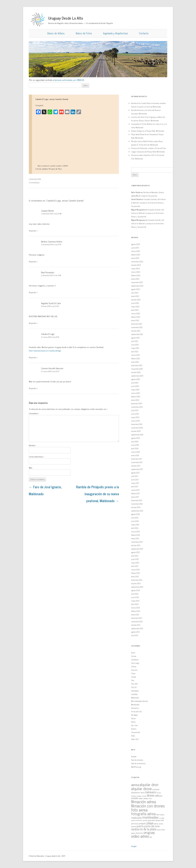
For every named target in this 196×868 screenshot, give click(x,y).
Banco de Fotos (84, 33)
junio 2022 (135, 303)
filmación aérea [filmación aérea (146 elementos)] (144, 801)
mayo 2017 (135, 483)
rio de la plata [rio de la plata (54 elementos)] (148, 829)
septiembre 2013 (137, 628)
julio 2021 (135, 341)
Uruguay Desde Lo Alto (66, 18)
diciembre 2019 (137, 403)
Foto (133, 680)
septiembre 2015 (137, 549)
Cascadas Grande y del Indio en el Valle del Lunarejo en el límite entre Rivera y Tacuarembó (149, 203)
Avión (133, 653)
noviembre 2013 (137, 621)
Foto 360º (135, 684)
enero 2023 (135, 296)
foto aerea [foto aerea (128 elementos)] (139, 810)
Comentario (34, 413)
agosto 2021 (135, 338)
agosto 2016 (136, 514)
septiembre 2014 (137, 587)
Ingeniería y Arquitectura (115, 33)
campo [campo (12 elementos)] (144, 796)
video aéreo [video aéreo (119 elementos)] (140, 836)
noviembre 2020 (137, 369)
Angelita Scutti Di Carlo (51, 303)
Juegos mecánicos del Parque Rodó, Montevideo (148, 152)
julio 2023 (135, 293)
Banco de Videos (56, 33)
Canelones (135, 660)
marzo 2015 (135, 570)
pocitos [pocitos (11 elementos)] (161, 824)
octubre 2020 (136, 372)
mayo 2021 (135, 348)
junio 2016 (135, 521)
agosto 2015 (135, 552)
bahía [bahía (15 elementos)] (143, 793)
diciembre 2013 (137, 618)
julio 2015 (135, 556)
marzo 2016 (136, 531)
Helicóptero (135, 691)
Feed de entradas (137, 760)
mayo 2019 (135, 417)
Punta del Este (136, 711)
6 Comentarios (34, 182)
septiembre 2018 (137, 435)
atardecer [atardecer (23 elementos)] (136, 792)
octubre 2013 (136, 625)
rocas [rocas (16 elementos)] (159, 829)
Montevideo (135, 705)
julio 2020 (135, 383)
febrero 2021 (136, 358)
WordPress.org (136, 767)
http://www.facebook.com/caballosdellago (45, 351)
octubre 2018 (136, 431)
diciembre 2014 (137, 580)
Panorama (135, 708)
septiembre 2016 (137, 511)
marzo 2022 (136, 313)
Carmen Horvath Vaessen (52, 368)
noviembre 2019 (137, 407)
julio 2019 (135, 410)
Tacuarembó (136, 732)
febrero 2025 (136, 255)
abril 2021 (135, 352)
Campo (134, 656)
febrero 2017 (135, 493)
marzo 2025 (136, 251)
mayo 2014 (135, 601)
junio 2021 (135, 345)
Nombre (33, 445)
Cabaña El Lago (48, 334)
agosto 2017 (135, 473)
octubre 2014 (136, 583)
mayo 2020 (135, 390)
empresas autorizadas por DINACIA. (69, 80)
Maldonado (135, 698)
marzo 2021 (135, 355)
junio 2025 (135, 248)
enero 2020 (135, 400)
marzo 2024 (136, 272)
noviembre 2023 (137, 282)
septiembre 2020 (137, 376)
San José (134, 725)
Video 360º (135, 739)
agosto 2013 (135, 632)
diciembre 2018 (137, 424)
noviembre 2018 (137, 428)
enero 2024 (135, 279)
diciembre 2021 (137, 324)
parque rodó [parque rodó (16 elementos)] (160, 820)
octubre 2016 (136, 507)
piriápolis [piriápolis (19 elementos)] (142, 823)
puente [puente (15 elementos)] (134, 826)
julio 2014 (135, 594)
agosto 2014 (136, 590)
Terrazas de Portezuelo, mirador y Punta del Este (148, 148)
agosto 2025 (136, 244)
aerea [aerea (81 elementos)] (135, 785)
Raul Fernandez (48, 272)
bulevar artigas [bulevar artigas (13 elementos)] (136, 796)
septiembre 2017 (137, 469)
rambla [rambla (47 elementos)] (135, 829)
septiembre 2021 (137, 334)
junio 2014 (135, 597)
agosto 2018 (136, 438)
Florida (134, 677)
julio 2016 (135, 518)
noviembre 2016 (137, 504)
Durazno (134, 670)
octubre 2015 (136, 545)
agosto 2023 (136, 289)
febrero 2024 (136, 275)
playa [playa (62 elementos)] (150, 823)
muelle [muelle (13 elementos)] (162, 818)
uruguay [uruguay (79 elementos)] (149, 832)
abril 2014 (135, 604)
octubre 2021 (136, 331)
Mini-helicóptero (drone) (139, 701)
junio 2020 (135, 386)
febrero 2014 (136, 611)
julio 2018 (135, 441)
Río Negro (134, 715)
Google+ (134, 846)
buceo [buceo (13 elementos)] (159, 793)
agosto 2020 (136, 379)
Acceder (134, 756)
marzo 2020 (136, 393)
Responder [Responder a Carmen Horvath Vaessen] (32, 388)
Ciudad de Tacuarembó (149, 196)
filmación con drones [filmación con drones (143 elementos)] (148, 806)
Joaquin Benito (47, 211)
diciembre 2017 (137, 459)
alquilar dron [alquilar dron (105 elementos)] (149, 784)
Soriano (134, 729)
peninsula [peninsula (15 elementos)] (135, 824)
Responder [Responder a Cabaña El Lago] (32, 357)
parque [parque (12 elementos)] (145, 820)
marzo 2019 (136, 421)
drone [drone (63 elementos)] (150, 795)
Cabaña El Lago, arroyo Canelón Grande (52, 99)
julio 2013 (135, 635)
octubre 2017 (136, 466)
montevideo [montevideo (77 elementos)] (150, 817)
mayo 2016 (135, 525)
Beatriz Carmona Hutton (52, 241)
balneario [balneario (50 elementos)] (151, 792)
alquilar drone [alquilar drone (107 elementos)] (141, 788)
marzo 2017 (135, 490)
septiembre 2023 (137, 286)
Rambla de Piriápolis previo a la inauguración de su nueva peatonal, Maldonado (97, 494)
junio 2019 (135, 414)
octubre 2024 (136, 265)
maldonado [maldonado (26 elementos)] (136, 818)
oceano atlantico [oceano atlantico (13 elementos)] (137, 820)
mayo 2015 (135, 563)
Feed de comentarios (138, 763)
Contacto (144, 33)
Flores (133, 673)
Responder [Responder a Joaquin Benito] (32, 231)
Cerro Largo (135, 663)
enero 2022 (135, 320)
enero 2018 (135, 455)
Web (30, 468)
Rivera (133, 718)
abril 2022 (135, 310)
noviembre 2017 (137, 462)
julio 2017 (135, 476)
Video (133, 736)
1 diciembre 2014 (35, 179)
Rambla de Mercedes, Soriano (154, 192)
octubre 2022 (136, 300)
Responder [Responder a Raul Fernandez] (32, 292)
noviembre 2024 (137, 262)
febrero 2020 (136, 397)
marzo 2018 (136, 452)
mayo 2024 (135, 268)
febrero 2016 (136, 535)
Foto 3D (134, 687)
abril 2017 (135, 486)
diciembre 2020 (137, 365)
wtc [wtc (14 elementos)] (151, 837)
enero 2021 (135, 362)
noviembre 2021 (137, 327)
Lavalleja (134, 694)
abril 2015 (135, 566)
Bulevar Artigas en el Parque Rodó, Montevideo (148, 131)
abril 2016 (135, 528)
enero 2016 (135, 538)
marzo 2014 (136, 608)
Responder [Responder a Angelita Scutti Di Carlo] (32, 323)
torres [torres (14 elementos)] (163, 830)
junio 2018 (135, 445)
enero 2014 (135, 615)
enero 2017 (135, 497)
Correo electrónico (37, 456)
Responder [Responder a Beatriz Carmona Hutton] (32, 262)
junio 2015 (135, 559)
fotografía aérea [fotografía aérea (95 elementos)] (143, 814)
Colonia (134, 666)
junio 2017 (135, 480)
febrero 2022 (136, 317)
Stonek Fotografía (107, 23)
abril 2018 (135, 448)
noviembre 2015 (137, 542)
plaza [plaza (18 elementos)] (156, 823)
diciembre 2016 (137, 500)
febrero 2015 (135, 573)
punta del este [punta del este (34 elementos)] (152, 826)
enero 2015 (135, 576)
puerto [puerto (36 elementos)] (140, 826)
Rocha (133, 722)
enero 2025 (135, 258)
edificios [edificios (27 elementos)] (158, 796)
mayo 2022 (135, 307)
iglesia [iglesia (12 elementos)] (162, 814)
